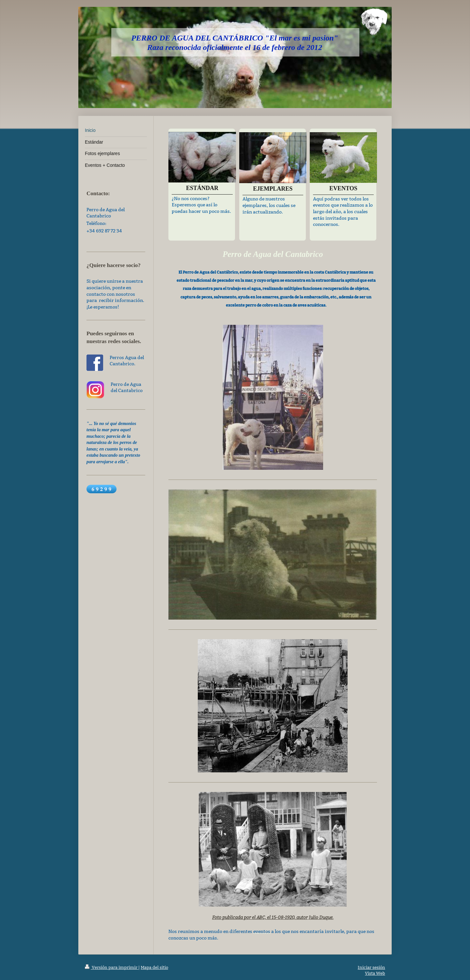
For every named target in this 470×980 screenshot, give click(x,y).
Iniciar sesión (371, 967)
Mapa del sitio (154, 967)
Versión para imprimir (112, 967)
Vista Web (375, 973)
